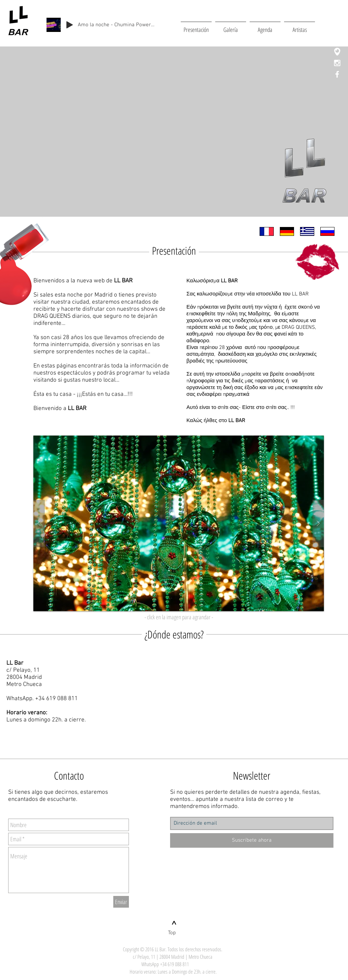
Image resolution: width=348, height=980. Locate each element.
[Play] (70, 25)
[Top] (172, 933)
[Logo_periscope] (337, 52)
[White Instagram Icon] (337, 63)
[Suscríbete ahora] (252, 840)
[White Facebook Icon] (337, 74)
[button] (179, 523)
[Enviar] (121, 902)
